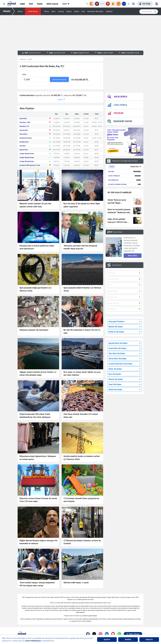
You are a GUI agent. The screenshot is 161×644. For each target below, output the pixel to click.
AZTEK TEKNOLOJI (114, 176)
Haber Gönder (133, 634)
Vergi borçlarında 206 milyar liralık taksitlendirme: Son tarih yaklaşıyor (35, 415)
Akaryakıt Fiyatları (124, 321)
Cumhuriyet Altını (26, 138)
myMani (109, 11)
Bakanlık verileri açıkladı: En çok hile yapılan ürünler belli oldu (35, 205)
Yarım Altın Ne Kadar (124, 358)
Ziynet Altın (24, 150)
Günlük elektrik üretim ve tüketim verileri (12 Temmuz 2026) (82, 458)
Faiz (83, 11)
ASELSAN (111, 171)
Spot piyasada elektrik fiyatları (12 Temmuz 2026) (82, 289)
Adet (24, 74)
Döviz (47, 11)
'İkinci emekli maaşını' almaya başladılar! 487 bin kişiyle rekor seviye (37, 584)
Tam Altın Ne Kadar (124, 353)
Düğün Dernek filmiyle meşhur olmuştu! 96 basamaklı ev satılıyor (38, 542)
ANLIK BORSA (117, 97)
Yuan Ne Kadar (124, 384)
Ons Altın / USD (25, 122)
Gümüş (61, 11)
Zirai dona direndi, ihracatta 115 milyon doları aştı (81, 415)
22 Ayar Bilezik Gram (27, 161)
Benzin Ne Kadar (124, 327)
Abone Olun (133, 256)
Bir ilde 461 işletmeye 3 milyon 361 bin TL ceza (82, 331)
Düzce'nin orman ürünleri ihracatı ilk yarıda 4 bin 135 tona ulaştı (38, 500)
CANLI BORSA (117, 105)
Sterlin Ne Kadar (124, 379)
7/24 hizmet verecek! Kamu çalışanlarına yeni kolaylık (81, 500)
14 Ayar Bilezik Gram (27, 154)
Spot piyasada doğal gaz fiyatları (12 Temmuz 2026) (35, 289)
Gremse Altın (24, 142)
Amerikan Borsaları (95, 11)
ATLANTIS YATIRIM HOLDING (117, 184)
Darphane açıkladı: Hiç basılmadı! (34, 330)
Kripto (69, 11)
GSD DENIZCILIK (113, 180)
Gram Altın (23, 118)
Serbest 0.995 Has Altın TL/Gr (30, 165)
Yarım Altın (23, 134)
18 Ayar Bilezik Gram (27, 157)
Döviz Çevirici (117, 265)
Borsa (20, 11)
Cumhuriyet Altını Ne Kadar (124, 364)
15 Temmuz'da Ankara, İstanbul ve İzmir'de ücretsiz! (82, 542)
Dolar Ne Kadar (124, 369)
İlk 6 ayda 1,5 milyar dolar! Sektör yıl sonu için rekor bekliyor (82, 373)
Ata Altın (23, 146)
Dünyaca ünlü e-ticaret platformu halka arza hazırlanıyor (37, 247)
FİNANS (7, 11)
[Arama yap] (133, 4)
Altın (53, 11)
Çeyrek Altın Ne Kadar (124, 343)
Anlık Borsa (33, 11)
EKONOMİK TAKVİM (120, 121)
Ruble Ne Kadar (124, 389)
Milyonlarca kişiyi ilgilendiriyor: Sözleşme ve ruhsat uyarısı (38, 458)
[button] (4, 4)
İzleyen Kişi (135, 167)
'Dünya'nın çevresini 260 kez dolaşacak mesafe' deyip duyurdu (80, 247)
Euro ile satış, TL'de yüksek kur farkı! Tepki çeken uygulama (82, 205)
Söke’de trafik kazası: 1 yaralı (76, 582)
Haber (77, 11)
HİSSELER (115, 113)
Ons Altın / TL (24, 126)
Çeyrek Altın (24, 130)
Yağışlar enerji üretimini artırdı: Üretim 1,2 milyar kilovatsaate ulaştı (38, 373)
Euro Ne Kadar (124, 374)
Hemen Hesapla (59, 79)
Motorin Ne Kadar (124, 332)
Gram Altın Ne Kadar (124, 348)
